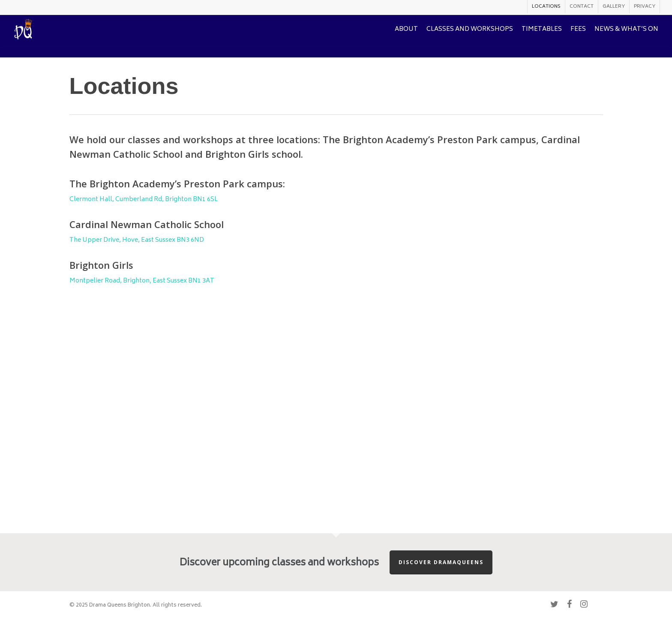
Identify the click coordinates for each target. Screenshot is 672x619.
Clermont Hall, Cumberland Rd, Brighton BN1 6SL (144, 200)
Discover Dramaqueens (441, 562)
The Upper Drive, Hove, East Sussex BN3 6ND (137, 240)
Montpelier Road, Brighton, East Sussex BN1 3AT (142, 281)
